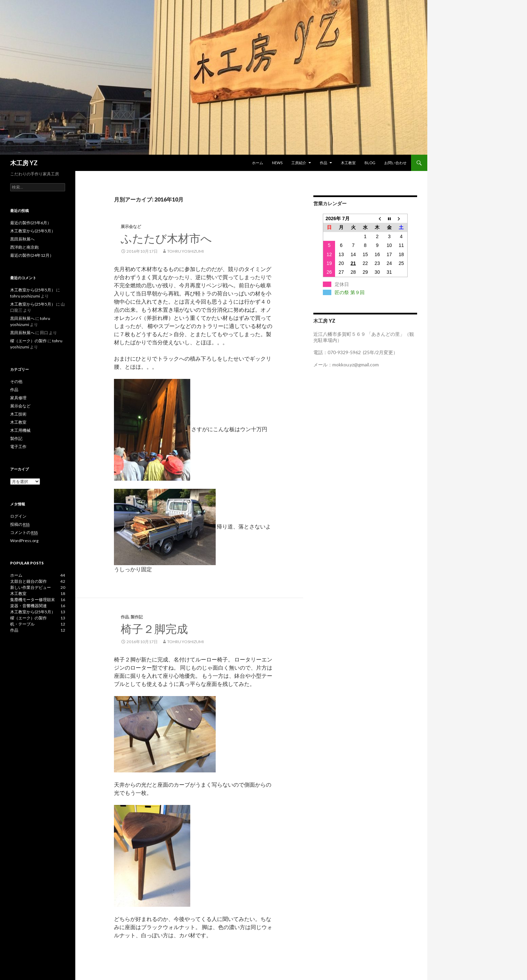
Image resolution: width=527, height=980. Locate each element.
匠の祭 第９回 (350, 292)
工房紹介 (299, 163)
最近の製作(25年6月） (31, 223)
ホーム (258, 163)
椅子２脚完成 (154, 629)
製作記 (137, 617)
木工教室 (348, 163)
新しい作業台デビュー (31, 587)
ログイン (18, 516)
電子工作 (18, 447)
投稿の (20, 524)
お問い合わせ (395, 163)
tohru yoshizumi (186, 251)
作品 (324, 163)
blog (370, 163)
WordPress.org (24, 541)
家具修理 (18, 398)
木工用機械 (20, 430)
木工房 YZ (24, 163)
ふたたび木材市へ (166, 238)
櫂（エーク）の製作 (28, 341)
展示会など (131, 226)
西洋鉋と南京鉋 (24, 247)
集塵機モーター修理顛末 (33, 600)
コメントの (24, 533)
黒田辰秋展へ (22, 239)
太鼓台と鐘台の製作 (28, 581)
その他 (16, 381)
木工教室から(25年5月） (33, 231)
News (277, 163)
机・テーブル (22, 624)
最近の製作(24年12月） (32, 255)
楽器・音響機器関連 (28, 606)
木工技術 (18, 414)
